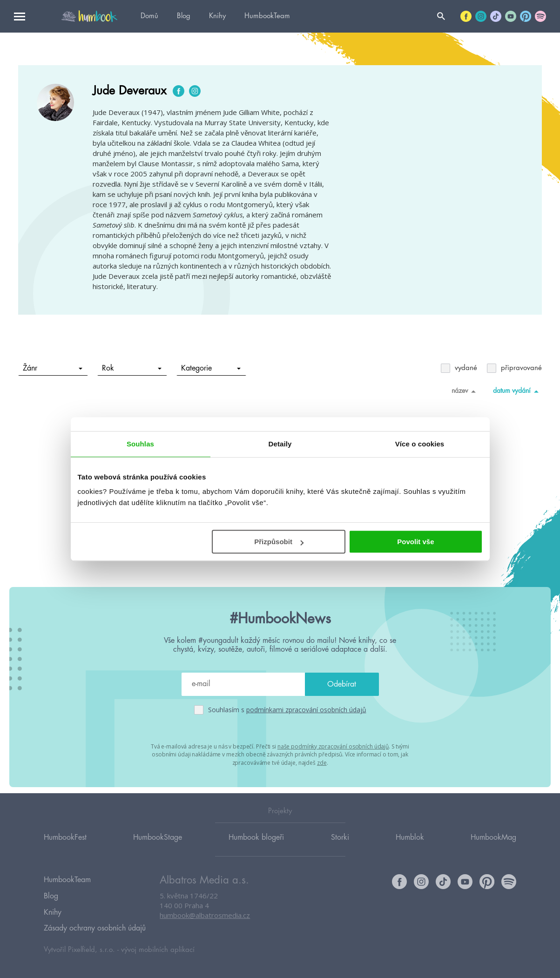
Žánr (53, 368)
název (465, 391)
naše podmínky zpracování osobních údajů (333, 746)
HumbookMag (493, 846)
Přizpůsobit (279, 542)
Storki (340, 846)
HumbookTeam (267, 16)
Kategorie (211, 368)
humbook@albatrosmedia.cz (205, 924)
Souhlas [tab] (140, 444)
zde (322, 762)
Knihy (217, 16)
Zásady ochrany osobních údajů (95, 928)
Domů (149, 16)
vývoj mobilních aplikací (158, 948)
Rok (132, 368)
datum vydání (517, 391)
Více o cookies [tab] (420, 444)
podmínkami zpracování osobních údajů (306, 710)
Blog (184, 16)
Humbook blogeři (256, 846)
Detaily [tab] (280, 444)
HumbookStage (158, 846)
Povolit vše (415, 542)
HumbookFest (65, 846)
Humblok (410, 846)
